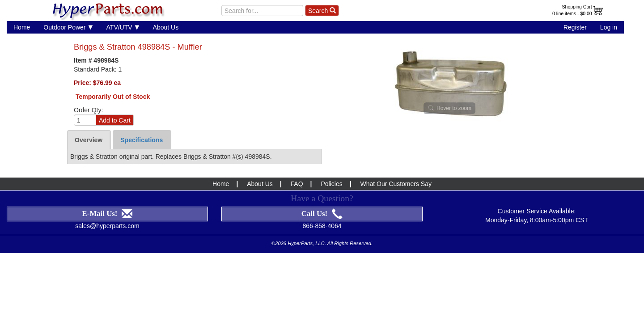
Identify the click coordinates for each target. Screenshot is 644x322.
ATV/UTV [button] (123, 27)
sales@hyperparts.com (107, 226)
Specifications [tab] (142, 140)
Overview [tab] (89, 140)
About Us (166, 27)
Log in (609, 27)
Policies (331, 184)
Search (322, 11)
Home (22, 27)
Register (575, 27)
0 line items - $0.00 (572, 13)
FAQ (297, 184)
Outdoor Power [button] (68, 27)
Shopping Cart (577, 7)
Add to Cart (115, 120)
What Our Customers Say (396, 184)
